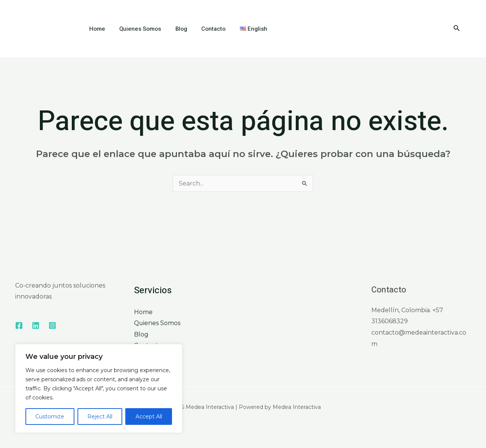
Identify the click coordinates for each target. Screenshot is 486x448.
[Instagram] (52, 325)
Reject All (100, 417)
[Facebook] (19, 325)
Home (96, 29)
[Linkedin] (36, 325)
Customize (50, 417)
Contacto (204, 29)
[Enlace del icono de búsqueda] (457, 29)
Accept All (149, 417)
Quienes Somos (136, 29)
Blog (174, 29)
